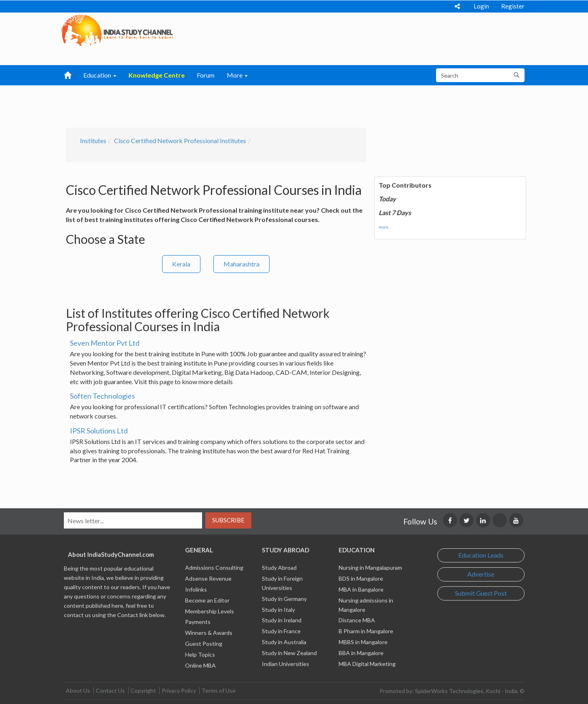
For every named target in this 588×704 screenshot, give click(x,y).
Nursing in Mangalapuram (370, 568)
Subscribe (228, 520)
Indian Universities (286, 664)
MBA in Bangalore (361, 589)
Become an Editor (207, 600)
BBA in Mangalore (361, 653)
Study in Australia (284, 642)
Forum (206, 75)
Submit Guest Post (481, 593)
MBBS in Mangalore (363, 642)
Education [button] (100, 75)
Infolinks (196, 589)
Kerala (181, 264)
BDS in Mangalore (361, 578)
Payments (198, 622)
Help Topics (200, 654)
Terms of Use (219, 690)
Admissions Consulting (214, 568)
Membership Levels (210, 611)
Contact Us (110, 690)
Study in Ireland (282, 620)
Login (481, 6)
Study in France (281, 631)
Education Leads (481, 555)
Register (513, 6)
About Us (78, 690)
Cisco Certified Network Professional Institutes (180, 141)
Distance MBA (357, 620)
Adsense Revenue (208, 578)
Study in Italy (278, 610)
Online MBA (200, 665)
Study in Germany (284, 599)
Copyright (143, 690)
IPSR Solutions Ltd (99, 431)
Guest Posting (204, 644)
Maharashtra (241, 264)
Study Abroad (279, 568)
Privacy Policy (179, 690)
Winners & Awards (209, 633)
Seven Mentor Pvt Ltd (105, 343)
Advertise (481, 574)
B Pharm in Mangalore (366, 631)
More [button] (237, 75)
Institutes (93, 141)
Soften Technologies (102, 396)
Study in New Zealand (289, 653)
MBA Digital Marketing (367, 664)
